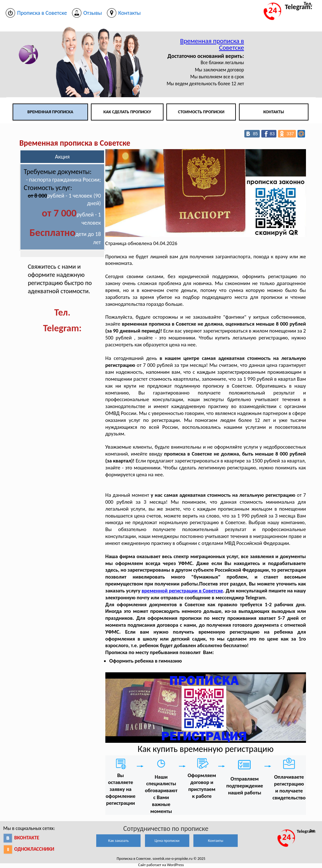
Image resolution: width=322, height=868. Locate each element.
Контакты (274, 112)
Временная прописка (50, 112)
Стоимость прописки (201, 112)
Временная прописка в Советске (212, 44)
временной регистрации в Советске (182, 591)
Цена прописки (167, 840)
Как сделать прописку (127, 112)
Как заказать (118, 840)
